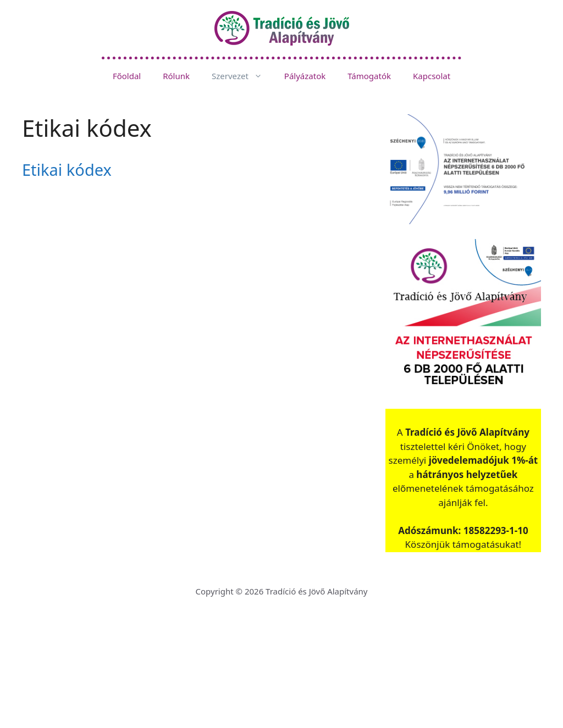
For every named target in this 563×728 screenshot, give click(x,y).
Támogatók (369, 76)
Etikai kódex (67, 170)
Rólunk (176, 76)
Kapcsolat (432, 76)
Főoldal (127, 76)
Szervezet (242, 76)
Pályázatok (305, 76)
